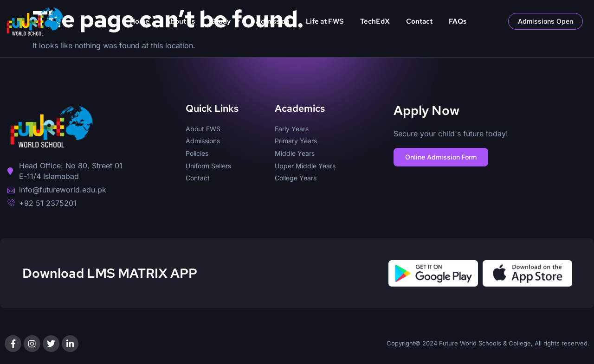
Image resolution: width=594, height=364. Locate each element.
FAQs (458, 21)
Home (140, 21)
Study (225, 22)
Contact (419, 21)
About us (180, 21)
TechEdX (375, 21)
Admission (273, 21)
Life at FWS (325, 21)
